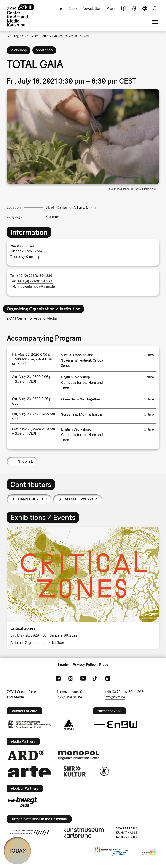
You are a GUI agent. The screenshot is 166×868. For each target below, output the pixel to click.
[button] (83, 137)
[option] (83, 588)
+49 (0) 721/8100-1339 (35, 281)
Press (111, 8)
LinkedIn (108, 678)
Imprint (64, 665)
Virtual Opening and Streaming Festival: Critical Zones (83, 360)
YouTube (83, 678)
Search (155, 9)
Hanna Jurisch (32, 499)
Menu (155, 22)
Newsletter (92, 8)
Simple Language (124, 9)
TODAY (17, 851)
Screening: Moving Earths (82, 414)
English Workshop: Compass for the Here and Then (82, 383)
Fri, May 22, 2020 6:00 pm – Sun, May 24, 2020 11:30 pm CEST (33, 359)
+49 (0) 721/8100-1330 (34, 276)
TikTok (95, 678)
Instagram (71, 678)
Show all (25, 461)
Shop (73, 8)
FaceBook (58, 678)
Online (149, 355)
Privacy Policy (84, 665)
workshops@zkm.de (39, 286)
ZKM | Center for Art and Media (71, 207)
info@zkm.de (115, 697)
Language (145, 9)
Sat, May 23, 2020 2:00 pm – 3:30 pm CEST (33, 379)
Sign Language (134, 9)
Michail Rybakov (81, 499)
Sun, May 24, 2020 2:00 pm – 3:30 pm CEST (34, 431)
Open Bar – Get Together (81, 399)
